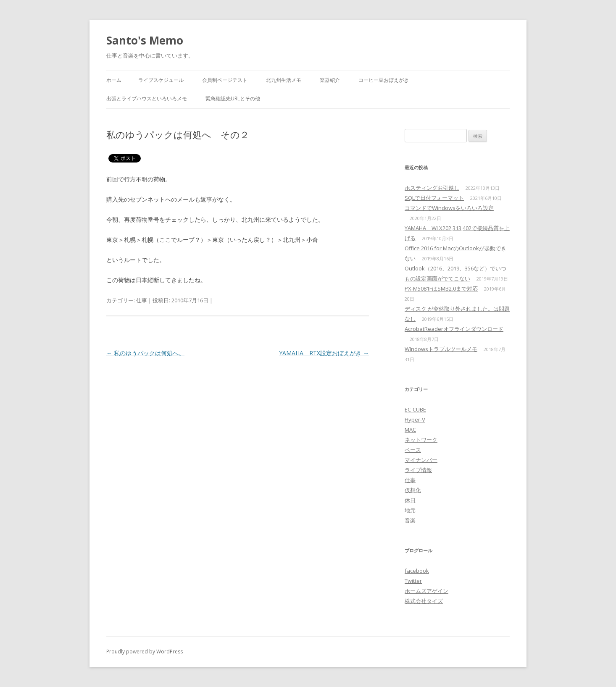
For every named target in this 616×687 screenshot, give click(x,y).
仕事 (142, 300)
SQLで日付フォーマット (434, 198)
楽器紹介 (330, 80)
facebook (417, 571)
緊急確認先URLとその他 (233, 98)
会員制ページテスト (225, 80)
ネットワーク (421, 440)
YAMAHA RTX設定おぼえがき (324, 353)
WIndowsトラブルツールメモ (441, 349)
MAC (410, 430)
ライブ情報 (418, 470)
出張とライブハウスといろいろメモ (147, 98)
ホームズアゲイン (426, 591)
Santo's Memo (145, 40)
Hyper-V (415, 420)
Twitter (413, 581)
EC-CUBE (415, 409)
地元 (410, 510)
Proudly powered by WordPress (145, 652)
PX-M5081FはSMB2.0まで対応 (441, 288)
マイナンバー (421, 460)
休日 (410, 500)
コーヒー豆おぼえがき (384, 80)
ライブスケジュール (161, 80)
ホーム (114, 80)
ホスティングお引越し (432, 188)
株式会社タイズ (424, 601)
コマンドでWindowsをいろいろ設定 (449, 208)
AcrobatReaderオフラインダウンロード (454, 329)
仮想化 (413, 490)
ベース (413, 450)
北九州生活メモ (284, 80)
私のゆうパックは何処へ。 (145, 353)
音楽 (410, 520)
